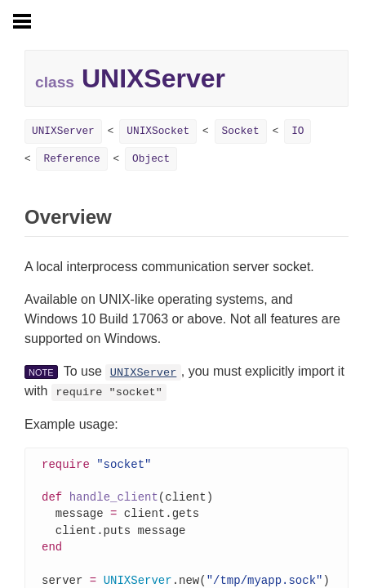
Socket (241, 131)
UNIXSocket (158, 131)
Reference (71, 159)
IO (298, 131)
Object (151, 159)
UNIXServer (63, 131)
